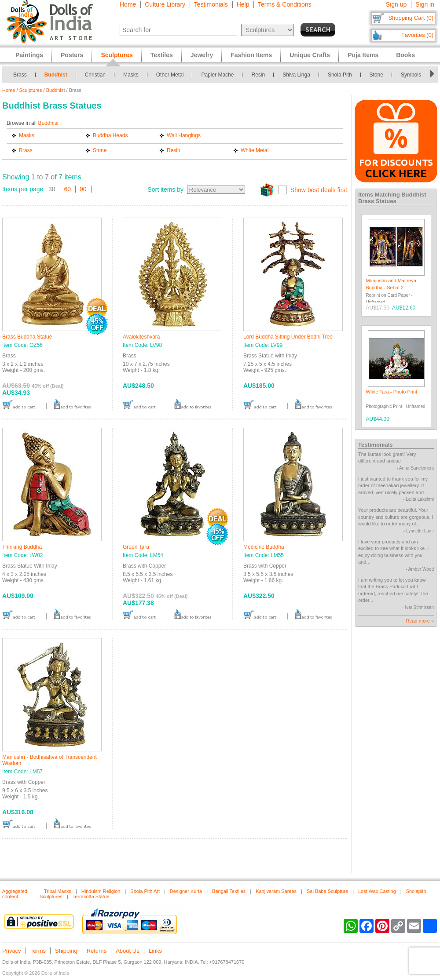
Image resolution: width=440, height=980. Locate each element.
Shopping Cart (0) (411, 18)
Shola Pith (340, 75)
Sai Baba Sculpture (327, 891)
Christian (95, 75)
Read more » (420, 621)
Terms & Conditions (284, 4)
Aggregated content (15, 894)
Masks (131, 75)
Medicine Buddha (264, 547)
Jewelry (202, 55)
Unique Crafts (310, 55)
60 (68, 189)
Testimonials (211, 4)
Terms (38, 951)
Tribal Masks (58, 891)
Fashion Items (251, 55)
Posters (72, 55)
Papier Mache (217, 75)
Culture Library (165, 4)
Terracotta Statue (91, 896)
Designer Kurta (186, 891)
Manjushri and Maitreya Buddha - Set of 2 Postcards (391, 287)
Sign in (425, 4)
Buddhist (56, 75)
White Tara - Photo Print (392, 392)
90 (83, 189)
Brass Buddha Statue (27, 337)
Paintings (29, 55)
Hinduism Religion (101, 891)
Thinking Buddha (22, 547)
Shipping (66, 951)
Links (155, 951)
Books (405, 55)
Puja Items (363, 55)
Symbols (411, 75)
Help (243, 4)
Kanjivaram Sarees (276, 891)
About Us (127, 951)
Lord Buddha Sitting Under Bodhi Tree (288, 337)
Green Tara (136, 547)
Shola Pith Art (145, 891)
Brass (20, 75)
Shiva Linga (296, 75)
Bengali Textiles (229, 891)
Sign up (396, 4)
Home (128, 4)
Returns (97, 951)
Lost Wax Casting (377, 891)
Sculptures (31, 90)
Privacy (12, 951)
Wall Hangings (184, 135)
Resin (258, 75)
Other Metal (170, 75)
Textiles (162, 55)
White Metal (255, 150)
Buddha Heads (110, 135)
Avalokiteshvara (141, 337)
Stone (376, 75)
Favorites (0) (417, 35)
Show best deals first (319, 190)
